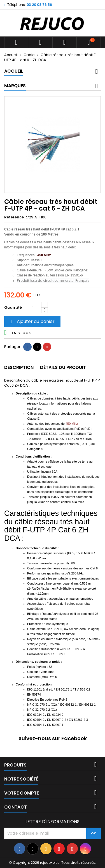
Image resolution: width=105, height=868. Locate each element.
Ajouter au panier (32, 321)
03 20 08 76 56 (39, 5)
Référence (14, 217)
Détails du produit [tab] (63, 367)
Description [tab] (19, 367)
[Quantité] (33, 308)
